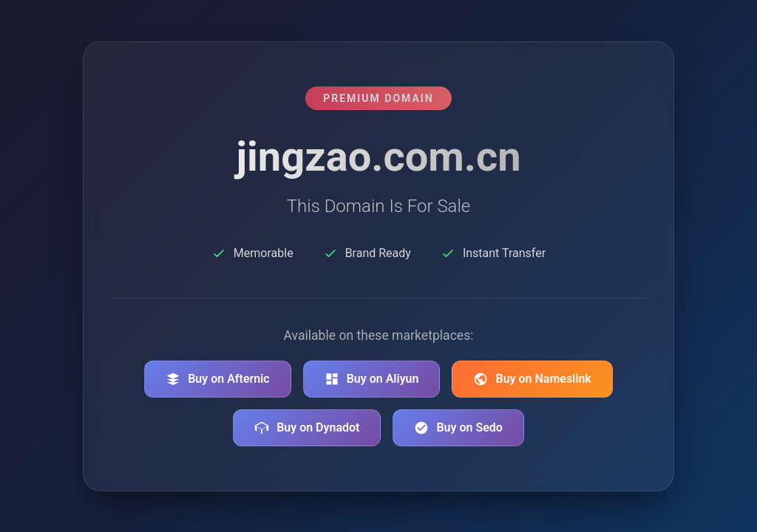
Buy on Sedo (458, 428)
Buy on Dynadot (307, 428)
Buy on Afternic (218, 379)
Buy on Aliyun (372, 379)
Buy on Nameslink (532, 379)
